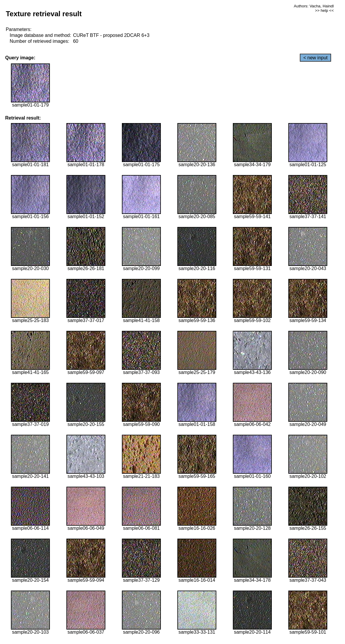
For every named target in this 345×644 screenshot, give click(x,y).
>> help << (324, 10)
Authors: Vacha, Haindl (314, 6)
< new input (315, 58)
